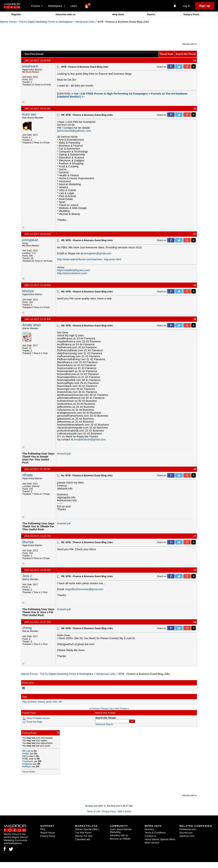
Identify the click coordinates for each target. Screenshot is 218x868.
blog (24, 702)
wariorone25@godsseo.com (74, 131)
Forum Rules (29, 772)
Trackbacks (28, 761)
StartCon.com (187, 836)
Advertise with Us (190, 44)
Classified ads (83, 839)
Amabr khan (32, 325)
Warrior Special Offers (87, 829)
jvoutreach (30, 66)
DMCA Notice (124, 812)
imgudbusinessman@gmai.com (84, 589)
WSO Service (152, 843)
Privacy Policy (109, 812)
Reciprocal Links (85, 22)
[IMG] (25, 756)
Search (151, 14)
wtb (60, 702)
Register (16, 14)
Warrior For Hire (84, 836)
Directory (150, 829)
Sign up (205, 6)
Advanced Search (104, 724)
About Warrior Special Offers (160, 839)
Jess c (27, 576)
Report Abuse (48, 833)
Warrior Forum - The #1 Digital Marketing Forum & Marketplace (36, 22)
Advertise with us (65, 14)
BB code (26, 751)
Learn (75, 6)
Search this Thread (186, 54)
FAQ (43, 829)
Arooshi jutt (64, 454)
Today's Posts (191, 14)
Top (111, 709)
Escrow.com (186, 833)
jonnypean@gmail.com (97, 253)
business (32, 702)
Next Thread (121, 709)
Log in (186, 6)
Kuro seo (29, 114)
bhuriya (28, 291)
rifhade (28, 475)
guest (49, 702)
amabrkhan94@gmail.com (90, 439)
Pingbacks (27, 764)
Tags (24, 697)
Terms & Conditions (155, 833)
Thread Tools (166, 54)
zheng (27, 628)
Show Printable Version (38, 718)
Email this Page (34, 722)
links (55, 702)
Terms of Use (94, 812)
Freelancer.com (188, 829)
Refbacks (27, 767)
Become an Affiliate (120, 839)
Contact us (151, 836)
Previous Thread (99, 709)
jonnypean (30, 240)
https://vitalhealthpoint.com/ (74, 270)
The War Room (83, 833)
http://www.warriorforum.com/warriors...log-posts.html (89, 259)
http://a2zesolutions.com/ (72, 273)
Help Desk (118, 14)
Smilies (26, 754)
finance (41, 702)
